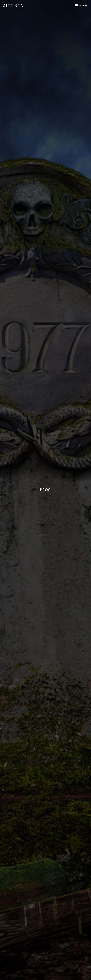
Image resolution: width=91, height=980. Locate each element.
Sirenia (13, 5)
